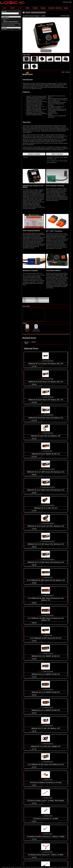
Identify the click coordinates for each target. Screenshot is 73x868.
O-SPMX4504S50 (48, 433)
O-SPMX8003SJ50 (48, 744)
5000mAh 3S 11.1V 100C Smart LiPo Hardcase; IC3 (46, 472)
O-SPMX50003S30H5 (48, 523)
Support (66, 8)
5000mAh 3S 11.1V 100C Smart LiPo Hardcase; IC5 (46, 490)
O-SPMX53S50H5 (47, 708)
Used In (33, 342)
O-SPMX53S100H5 (48, 616)
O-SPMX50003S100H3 (47, 469)
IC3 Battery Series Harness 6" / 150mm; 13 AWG (46, 855)
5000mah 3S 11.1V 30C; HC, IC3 (46, 508)
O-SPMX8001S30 (48, 726)
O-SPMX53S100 (47, 578)
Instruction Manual (27, 330)
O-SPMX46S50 (48, 451)
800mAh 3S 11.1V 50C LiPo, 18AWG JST (46, 746)
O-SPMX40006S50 (47, 415)
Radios (28, 8)
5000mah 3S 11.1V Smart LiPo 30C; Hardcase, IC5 (46, 526)
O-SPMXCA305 (47, 816)
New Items (59, 8)
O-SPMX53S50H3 (47, 690)
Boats (20, 8)
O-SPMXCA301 (47, 780)
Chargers (43, 8)
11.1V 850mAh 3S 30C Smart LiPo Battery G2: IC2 (46, 764)
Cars (5, 8)
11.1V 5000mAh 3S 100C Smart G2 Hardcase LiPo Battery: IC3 (46, 599)
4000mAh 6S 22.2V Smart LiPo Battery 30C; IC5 (46, 400)
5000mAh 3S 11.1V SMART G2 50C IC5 (46, 710)
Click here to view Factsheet (36, 330)
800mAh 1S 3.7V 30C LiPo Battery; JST (46, 728)
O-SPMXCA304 (47, 798)
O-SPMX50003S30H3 (48, 505)
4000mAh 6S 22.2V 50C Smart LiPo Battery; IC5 (46, 418)
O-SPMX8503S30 (48, 762)
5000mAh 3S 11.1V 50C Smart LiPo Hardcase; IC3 (46, 544)
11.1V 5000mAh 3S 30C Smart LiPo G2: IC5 (46, 638)
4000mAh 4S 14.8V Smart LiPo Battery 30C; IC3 (46, 382)
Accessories (52, 8)
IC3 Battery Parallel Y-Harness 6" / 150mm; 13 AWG (46, 837)
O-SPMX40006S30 (47, 397)
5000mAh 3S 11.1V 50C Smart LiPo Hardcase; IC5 (46, 562)
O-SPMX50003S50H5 (48, 560)
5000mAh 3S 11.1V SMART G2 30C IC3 (46, 656)
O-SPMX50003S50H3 (48, 541)
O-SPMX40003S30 (47, 361)
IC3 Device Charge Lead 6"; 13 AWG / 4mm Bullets (46, 801)
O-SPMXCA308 (47, 852)
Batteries (35, 8)
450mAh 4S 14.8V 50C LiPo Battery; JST (46, 436)
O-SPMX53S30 (48, 635)
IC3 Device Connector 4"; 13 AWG (46, 819)
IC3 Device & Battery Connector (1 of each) (46, 782)
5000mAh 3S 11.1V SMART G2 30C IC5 (46, 674)
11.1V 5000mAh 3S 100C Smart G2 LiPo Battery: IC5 (46, 580)
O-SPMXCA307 (47, 834)
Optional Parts (26, 343)
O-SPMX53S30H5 (47, 672)
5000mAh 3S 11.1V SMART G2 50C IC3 (46, 692)
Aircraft (12, 8)
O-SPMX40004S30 (47, 379)
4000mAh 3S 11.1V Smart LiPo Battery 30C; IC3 (46, 364)
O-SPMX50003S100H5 (47, 487)
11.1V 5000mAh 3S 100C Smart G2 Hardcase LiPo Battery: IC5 (46, 619)
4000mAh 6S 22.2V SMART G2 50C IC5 (46, 454)
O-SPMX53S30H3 (47, 653)
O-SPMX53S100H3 (48, 596)
